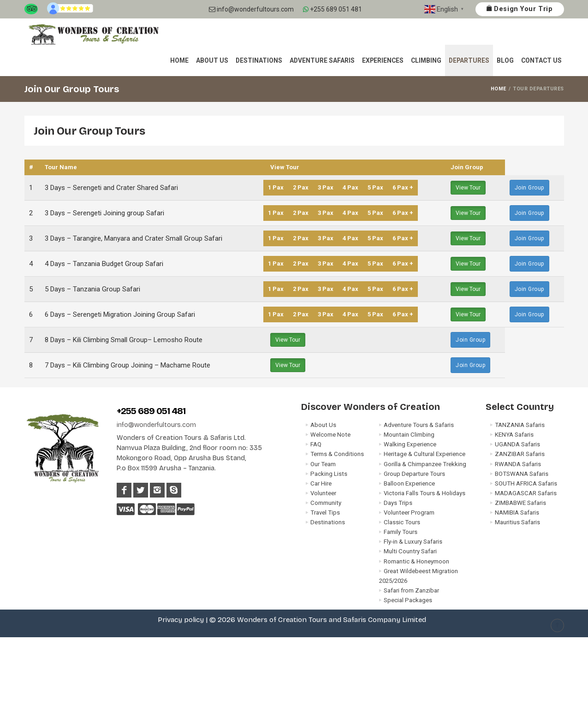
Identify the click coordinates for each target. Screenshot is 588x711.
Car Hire (321, 483)
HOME (499, 89)
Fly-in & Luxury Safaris (413, 542)
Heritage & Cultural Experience (425, 454)
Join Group (529, 188)
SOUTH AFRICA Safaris (526, 483)
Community (326, 503)
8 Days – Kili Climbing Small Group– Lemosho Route (124, 340)
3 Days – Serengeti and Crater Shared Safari (111, 188)
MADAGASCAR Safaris (526, 493)
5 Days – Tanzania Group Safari (92, 289)
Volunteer (323, 493)
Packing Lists (329, 474)
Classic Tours (402, 522)
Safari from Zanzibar (411, 590)
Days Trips (398, 503)
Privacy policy (181, 620)
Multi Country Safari (410, 551)
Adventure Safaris (322, 60)
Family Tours (401, 532)
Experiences (383, 60)
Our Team (323, 464)
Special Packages (408, 600)
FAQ (316, 444)
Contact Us (541, 60)
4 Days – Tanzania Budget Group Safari (104, 264)
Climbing (426, 60)
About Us (212, 60)
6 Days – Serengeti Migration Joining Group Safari (120, 314)
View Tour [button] (468, 188)
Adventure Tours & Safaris (419, 425)
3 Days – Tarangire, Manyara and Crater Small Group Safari (134, 238)
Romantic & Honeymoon (416, 561)
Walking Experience (410, 444)
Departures (469, 60)
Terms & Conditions (337, 454)
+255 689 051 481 (333, 9)
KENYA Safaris (514, 435)
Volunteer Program (409, 513)
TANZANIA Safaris (520, 425)
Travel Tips (325, 513)
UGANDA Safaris (517, 444)
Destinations (259, 60)
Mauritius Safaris (517, 522)
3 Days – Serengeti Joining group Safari (104, 213)
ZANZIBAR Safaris (520, 454)
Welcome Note (330, 435)
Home (179, 60)
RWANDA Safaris (518, 464)
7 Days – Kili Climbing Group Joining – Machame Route (128, 365)
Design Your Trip (520, 9)
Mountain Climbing (409, 435)
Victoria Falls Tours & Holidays (425, 493)
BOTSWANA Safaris (522, 474)
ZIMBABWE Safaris (520, 503)
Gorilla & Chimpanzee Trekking (425, 464)
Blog (505, 60)
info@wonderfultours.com (251, 9)
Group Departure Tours (414, 474)
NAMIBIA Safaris (517, 513)
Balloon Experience (409, 483)
